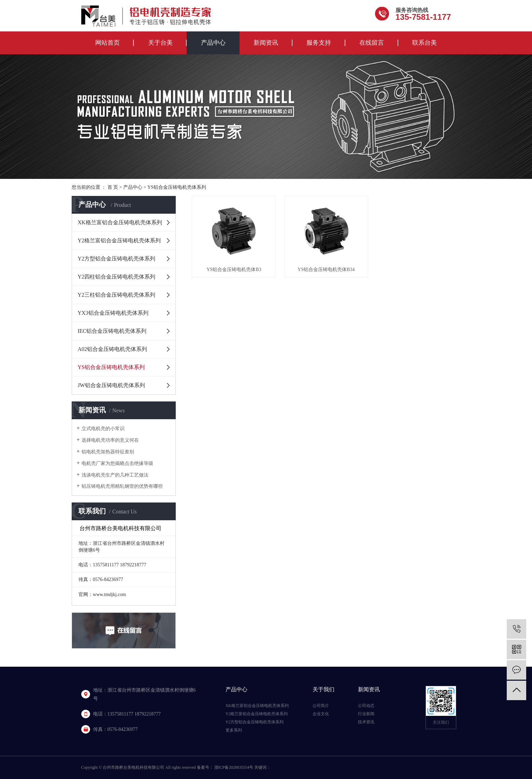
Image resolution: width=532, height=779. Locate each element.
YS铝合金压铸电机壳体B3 (234, 270)
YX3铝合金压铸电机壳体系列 (113, 313)
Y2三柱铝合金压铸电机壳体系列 (117, 295)
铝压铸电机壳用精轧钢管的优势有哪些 (122, 486)
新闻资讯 (266, 43)
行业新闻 (366, 714)
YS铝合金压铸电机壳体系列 (177, 187)
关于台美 (160, 43)
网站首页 (107, 43)
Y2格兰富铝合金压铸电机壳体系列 (119, 240)
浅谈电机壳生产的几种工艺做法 (115, 475)
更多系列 (234, 730)
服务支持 (319, 43)
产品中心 (213, 43)
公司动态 (366, 706)
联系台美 (425, 43)
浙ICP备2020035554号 (234, 767)
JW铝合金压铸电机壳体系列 (111, 385)
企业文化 (321, 714)
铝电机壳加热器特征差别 (108, 452)
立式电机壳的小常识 (103, 429)
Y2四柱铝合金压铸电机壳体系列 (117, 277)
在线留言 (372, 43)
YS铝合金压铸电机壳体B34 (326, 270)
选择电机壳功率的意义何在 (110, 440)
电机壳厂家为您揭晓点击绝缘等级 (117, 463)
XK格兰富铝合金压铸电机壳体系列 (120, 222)
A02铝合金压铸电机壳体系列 (113, 349)
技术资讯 (366, 722)
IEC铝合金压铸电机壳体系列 (112, 331)
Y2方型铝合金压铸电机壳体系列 (117, 259)
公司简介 (321, 706)
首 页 (113, 187)
